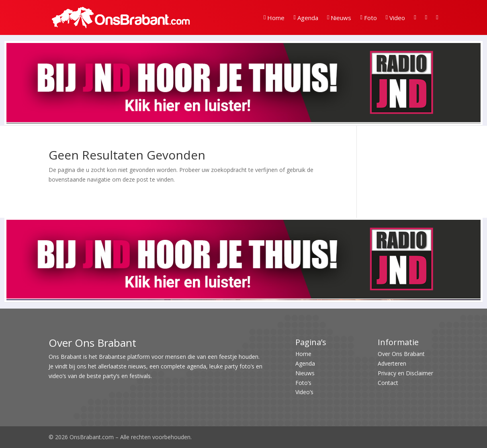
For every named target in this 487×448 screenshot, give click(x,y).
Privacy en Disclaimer (405, 373)
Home (274, 18)
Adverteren (392, 363)
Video (395, 18)
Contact (388, 383)
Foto (368, 18)
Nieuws (339, 18)
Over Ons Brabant (401, 354)
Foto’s (303, 383)
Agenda (306, 18)
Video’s (304, 392)
